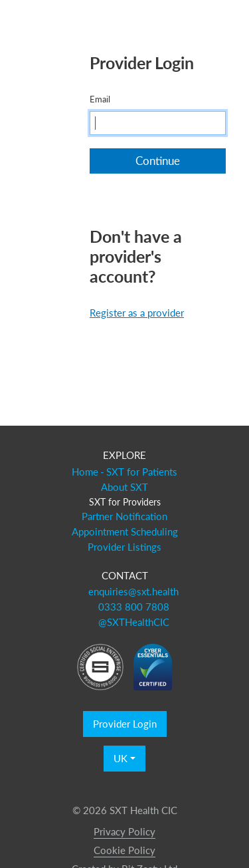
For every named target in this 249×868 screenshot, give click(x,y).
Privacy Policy (124, 831)
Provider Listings (124, 547)
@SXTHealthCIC (134, 622)
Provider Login (125, 724)
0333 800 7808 (134, 607)
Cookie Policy (124, 850)
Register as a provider (137, 313)
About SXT (124, 487)
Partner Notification (124, 516)
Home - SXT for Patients (125, 472)
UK (121, 758)
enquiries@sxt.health (133, 591)
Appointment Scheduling (125, 531)
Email (100, 99)
